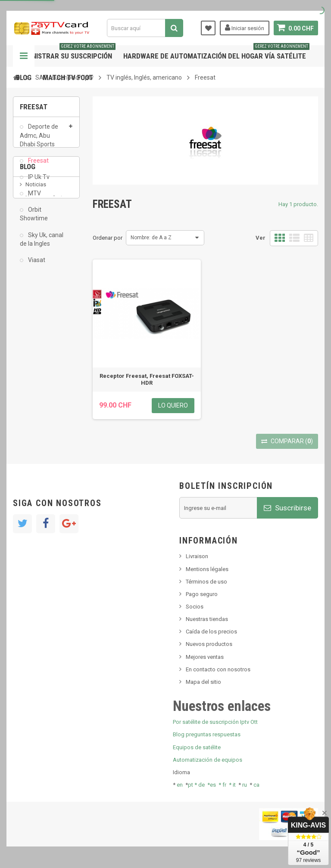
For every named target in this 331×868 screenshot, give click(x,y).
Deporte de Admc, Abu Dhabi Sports (39, 140)
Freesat (38, 166)
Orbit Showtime (34, 219)
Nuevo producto (46, 335)
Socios (195, 607)
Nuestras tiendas (207, 619)
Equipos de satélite (197, 747)
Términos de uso (206, 582)
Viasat (36, 265)
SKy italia (37, 348)
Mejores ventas (205, 657)
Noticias (36, 322)
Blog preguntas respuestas (207, 734)
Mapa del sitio (203, 682)
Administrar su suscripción (66, 53)
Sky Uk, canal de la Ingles (42, 244)
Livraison (197, 556)
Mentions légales (207, 569)
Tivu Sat (35, 382)
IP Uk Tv (38, 182)
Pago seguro (202, 594)
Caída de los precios (211, 632)
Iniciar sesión (245, 28)
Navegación (24, 56)
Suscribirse (287, 508)
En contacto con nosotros (218, 669)
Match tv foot (68, 77)
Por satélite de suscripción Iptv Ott (215, 722)
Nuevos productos (209, 644)
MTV (34, 198)
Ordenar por (108, 238)
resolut (34, 396)
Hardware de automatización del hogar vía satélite (216, 53)
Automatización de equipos (208, 760)
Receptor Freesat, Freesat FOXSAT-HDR (147, 379)
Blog (24, 77)
